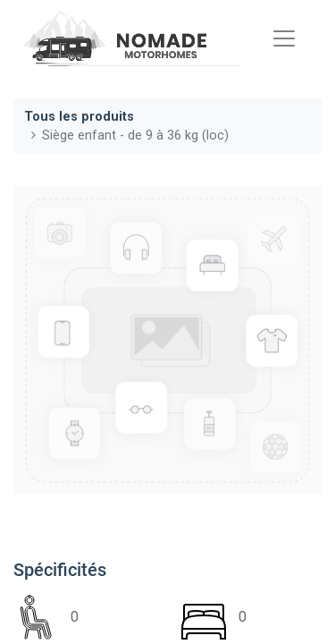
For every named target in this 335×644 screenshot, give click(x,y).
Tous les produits (79, 117)
